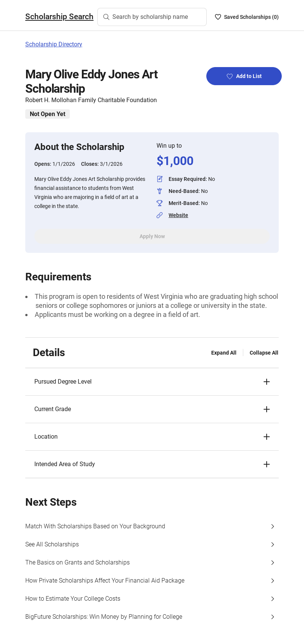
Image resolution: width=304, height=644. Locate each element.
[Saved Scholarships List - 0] (247, 17)
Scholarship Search (59, 17)
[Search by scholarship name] (152, 17)
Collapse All (264, 353)
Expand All (224, 353)
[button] (152, 382)
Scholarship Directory (54, 44)
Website (178, 215)
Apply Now (152, 236)
